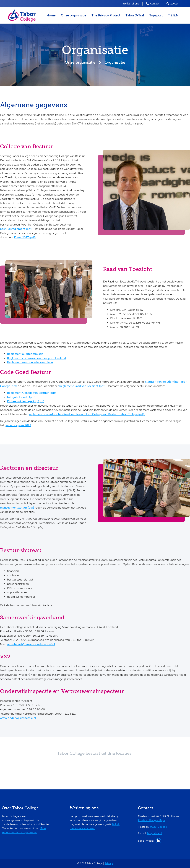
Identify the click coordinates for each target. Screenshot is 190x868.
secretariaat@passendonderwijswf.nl (31, 644)
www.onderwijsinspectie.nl (18, 718)
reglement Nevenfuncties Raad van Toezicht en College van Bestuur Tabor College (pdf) (87, 414)
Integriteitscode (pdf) (21, 397)
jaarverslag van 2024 (18, 425)
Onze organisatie (74, 15)
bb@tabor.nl (155, 833)
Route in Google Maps (152, 820)
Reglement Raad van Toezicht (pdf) (82, 386)
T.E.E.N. (174, 15)
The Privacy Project (106, 15)
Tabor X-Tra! (135, 15)
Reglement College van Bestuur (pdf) (31, 393)
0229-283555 (158, 827)
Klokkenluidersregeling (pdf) (26, 401)
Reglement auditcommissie (25, 354)
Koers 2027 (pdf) (25, 237)
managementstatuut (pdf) (17, 508)
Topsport (156, 15)
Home (51, 15)
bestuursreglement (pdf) (16, 229)
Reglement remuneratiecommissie (30, 362)
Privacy (109, 863)
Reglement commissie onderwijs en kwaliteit (37, 358)
